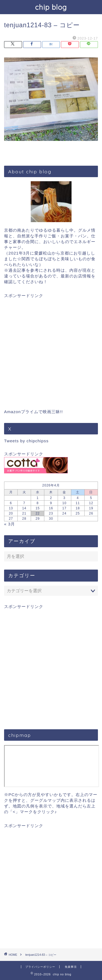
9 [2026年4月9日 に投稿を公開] (51, 503)
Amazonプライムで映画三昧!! (33, 412)
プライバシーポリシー (40, 967)
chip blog (51, 7)
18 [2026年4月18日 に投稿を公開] (78, 508)
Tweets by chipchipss (26, 441)
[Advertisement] (51, 350)
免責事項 (71, 967)
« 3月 (10, 524)
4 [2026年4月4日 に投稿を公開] (78, 498)
